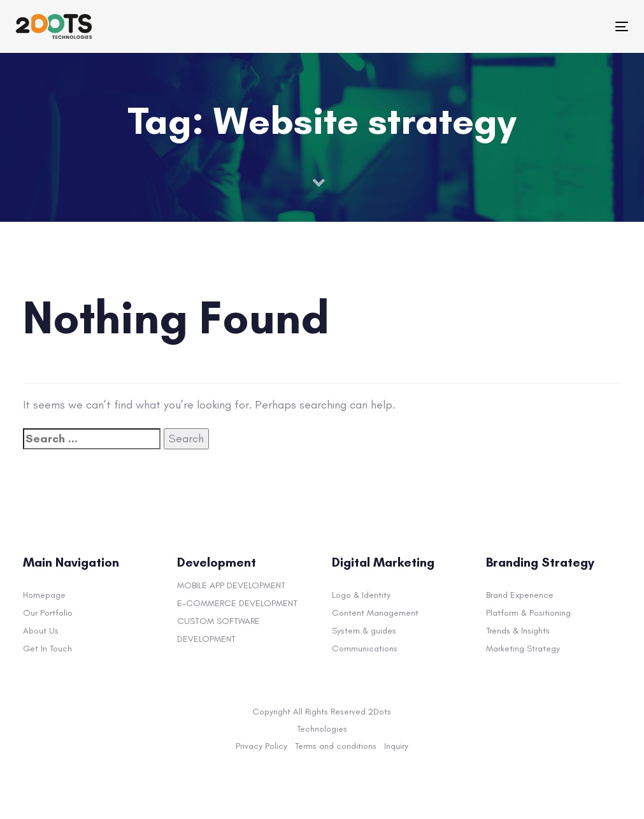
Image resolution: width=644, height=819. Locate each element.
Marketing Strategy (523, 649)
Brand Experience (520, 595)
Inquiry (396, 746)
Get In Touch (47, 649)
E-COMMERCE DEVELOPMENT (237, 603)
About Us (41, 631)
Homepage (44, 595)
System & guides (364, 631)
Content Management (375, 613)
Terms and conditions (336, 746)
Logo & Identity (361, 595)
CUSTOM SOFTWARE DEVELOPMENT (218, 630)
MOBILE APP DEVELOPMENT (231, 585)
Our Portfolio (48, 613)
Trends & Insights (518, 631)
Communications (365, 649)
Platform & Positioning (528, 613)
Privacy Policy (261, 746)
